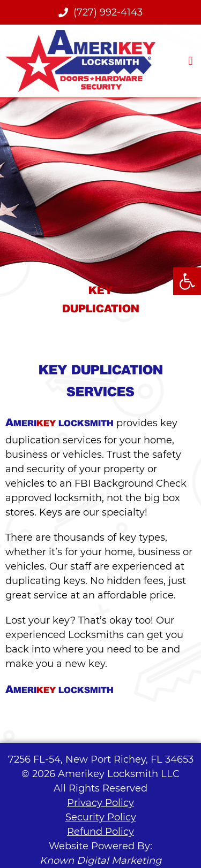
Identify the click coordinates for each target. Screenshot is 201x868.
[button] (191, 61)
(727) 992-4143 (100, 12)
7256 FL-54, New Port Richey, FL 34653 (101, 759)
